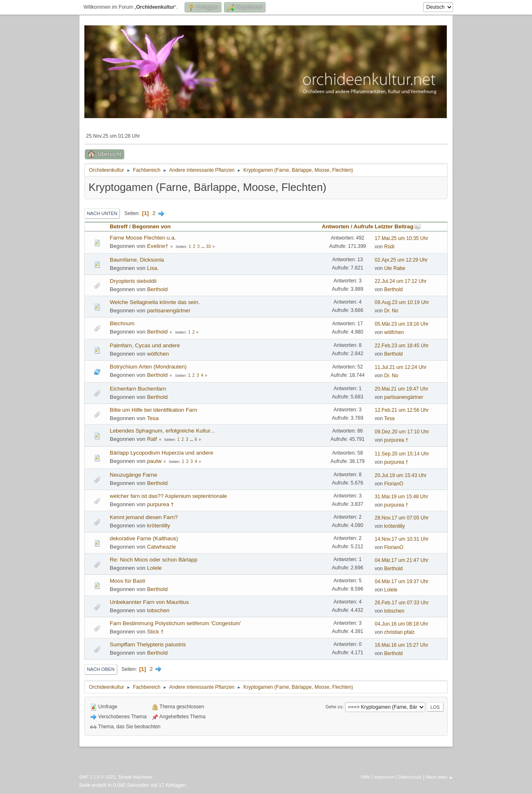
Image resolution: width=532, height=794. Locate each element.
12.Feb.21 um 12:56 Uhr (402, 410)
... (203, 246)
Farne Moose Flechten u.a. (143, 238)
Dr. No (391, 311)
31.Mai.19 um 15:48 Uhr (402, 497)
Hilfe (365, 777)
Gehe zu (334, 707)
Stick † (155, 632)
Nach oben (101, 669)
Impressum (384, 777)
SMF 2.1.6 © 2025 (97, 777)
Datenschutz (410, 777)
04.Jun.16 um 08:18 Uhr (402, 624)
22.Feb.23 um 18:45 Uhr (402, 346)
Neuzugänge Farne (133, 475)
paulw (154, 461)
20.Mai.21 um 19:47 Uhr (402, 389)
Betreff (119, 226)
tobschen (158, 610)
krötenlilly (159, 526)
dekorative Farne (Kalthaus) (144, 538)
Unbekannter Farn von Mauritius (149, 602)
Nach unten (102, 213)
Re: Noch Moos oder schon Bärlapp (154, 560)
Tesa (153, 418)
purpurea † (396, 440)
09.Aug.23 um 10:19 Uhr (402, 302)
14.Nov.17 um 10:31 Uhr (402, 539)
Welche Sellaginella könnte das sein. (155, 302)
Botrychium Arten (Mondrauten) (148, 367)
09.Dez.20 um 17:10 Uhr (402, 432)
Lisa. (153, 268)
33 (208, 246)
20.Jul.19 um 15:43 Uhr (401, 475)
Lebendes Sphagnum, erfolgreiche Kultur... (162, 431)
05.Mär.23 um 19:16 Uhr (402, 324)
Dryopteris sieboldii (133, 281)
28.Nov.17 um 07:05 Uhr (402, 518)
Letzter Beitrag (398, 226)
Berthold (158, 289)
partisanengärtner (169, 310)
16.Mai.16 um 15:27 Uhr (402, 645)
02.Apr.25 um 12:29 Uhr (401, 260)
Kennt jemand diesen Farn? (144, 517)
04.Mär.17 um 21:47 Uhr (402, 560)
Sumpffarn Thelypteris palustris (148, 644)
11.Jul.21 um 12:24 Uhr (401, 367)
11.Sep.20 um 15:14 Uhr (402, 454)
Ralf (152, 439)
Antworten (335, 226)
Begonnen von (151, 226)
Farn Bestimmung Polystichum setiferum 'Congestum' (175, 623)
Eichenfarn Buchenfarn (138, 389)
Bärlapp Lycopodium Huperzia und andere (161, 453)
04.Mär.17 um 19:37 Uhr (402, 581)
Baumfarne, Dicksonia (137, 260)
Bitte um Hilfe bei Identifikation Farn (153, 410)
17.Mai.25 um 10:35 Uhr (402, 238)
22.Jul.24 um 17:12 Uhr (401, 281)
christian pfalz (399, 632)
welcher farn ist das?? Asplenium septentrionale (168, 496)
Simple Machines (135, 777)
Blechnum (122, 323)
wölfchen (394, 332)
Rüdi (389, 247)
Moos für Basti (127, 581)
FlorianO (394, 484)
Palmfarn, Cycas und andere (145, 345)
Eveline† (158, 246)
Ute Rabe (395, 268)
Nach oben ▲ (439, 777)
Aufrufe (363, 226)
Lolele (155, 568)
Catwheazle (162, 547)
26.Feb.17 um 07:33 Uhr (402, 603)
